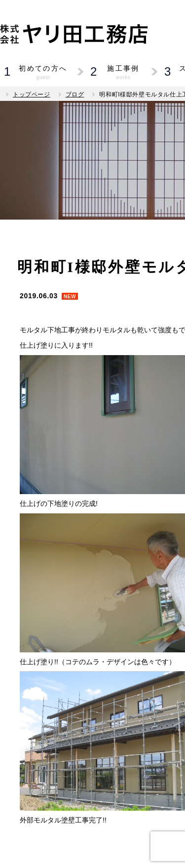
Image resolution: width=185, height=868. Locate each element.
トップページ (32, 94)
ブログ (75, 94)
